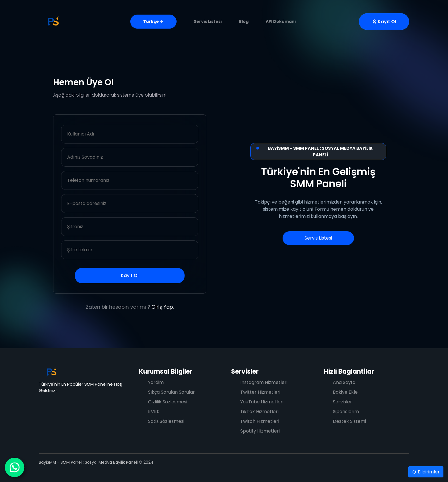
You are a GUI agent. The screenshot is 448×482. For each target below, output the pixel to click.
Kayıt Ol (130, 275)
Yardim (156, 382)
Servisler (245, 372)
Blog (244, 21)
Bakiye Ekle (345, 392)
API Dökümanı (281, 21)
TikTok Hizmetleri (259, 412)
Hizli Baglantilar (349, 372)
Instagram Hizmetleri (264, 382)
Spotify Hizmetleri (260, 431)
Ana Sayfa (344, 382)
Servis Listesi (208, 21)
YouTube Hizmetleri (262, 402)
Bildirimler (426, 472)
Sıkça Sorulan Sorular (171, 392)
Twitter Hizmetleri (260, 392)
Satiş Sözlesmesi (166, 421)
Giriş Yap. (163, 307)
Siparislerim (346, 412)
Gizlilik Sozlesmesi (168, 402)
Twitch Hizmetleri (260, 421)
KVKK (154, 412)
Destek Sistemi (349, 421)
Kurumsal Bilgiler (166, 372)
